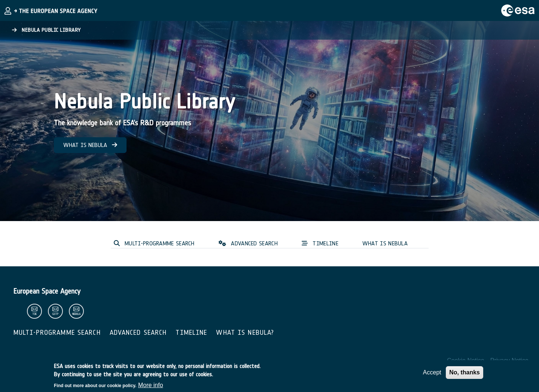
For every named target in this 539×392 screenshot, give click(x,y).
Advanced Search (138, 333)
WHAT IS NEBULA (90, 145)
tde (34, 314)
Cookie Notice (466, 360)
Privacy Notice (509, 360)
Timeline (191, 333)
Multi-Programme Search (57, 333)
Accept (432, 375)
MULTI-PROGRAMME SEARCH (154, 243)
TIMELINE (320, 243)
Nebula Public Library (46, 30)
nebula (76, 314)
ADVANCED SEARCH (248, 243)
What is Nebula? (245, 333)
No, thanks (465, 375)
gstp (55, 314)
